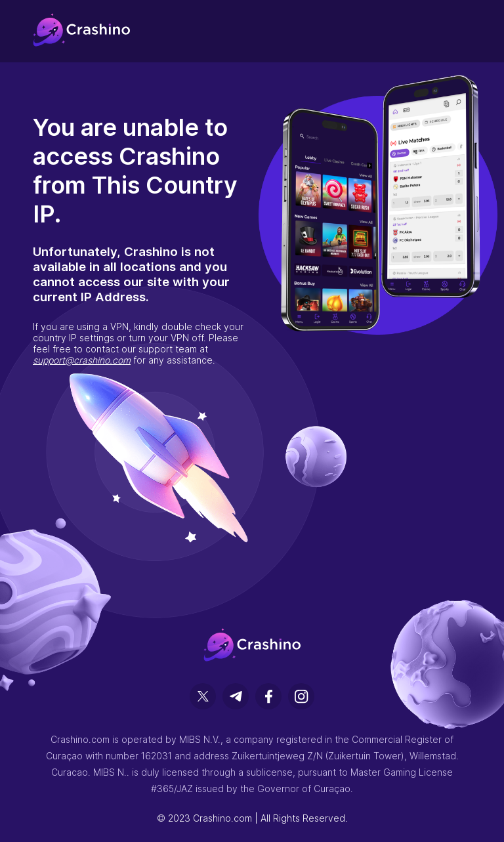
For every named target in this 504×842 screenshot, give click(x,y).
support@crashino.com (82, 360)
